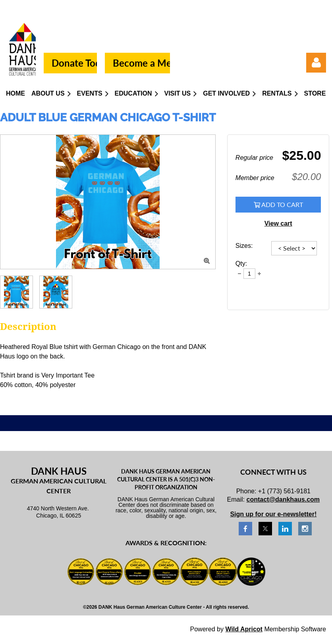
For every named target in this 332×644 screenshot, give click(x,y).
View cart (278, 223)
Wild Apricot (244, 629)
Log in (316, 63)
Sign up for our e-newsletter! (273, 514)
